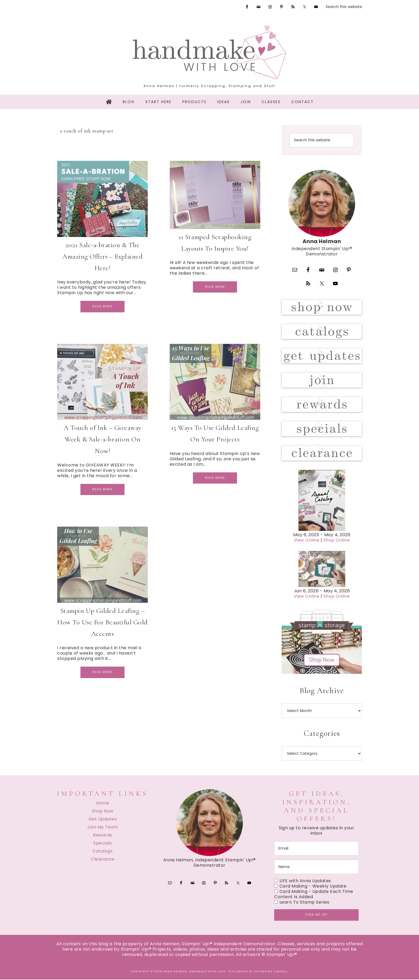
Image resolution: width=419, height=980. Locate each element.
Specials (102, 844)
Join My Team (102, 828)
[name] (316, 868)
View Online (307, 541)
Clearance (103, 860)
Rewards (103, 836)
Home (102, 804)
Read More (102, 306)
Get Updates (103, 820)
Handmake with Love (210, 52)
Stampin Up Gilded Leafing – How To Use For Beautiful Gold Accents (102, 622)
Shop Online (337, 541)
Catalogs (102, 852)
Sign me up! (316, 915)
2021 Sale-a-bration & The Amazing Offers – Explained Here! (102, 256)
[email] (316, 849)
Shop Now (103, 812)
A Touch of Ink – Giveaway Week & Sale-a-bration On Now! (102, 439)
